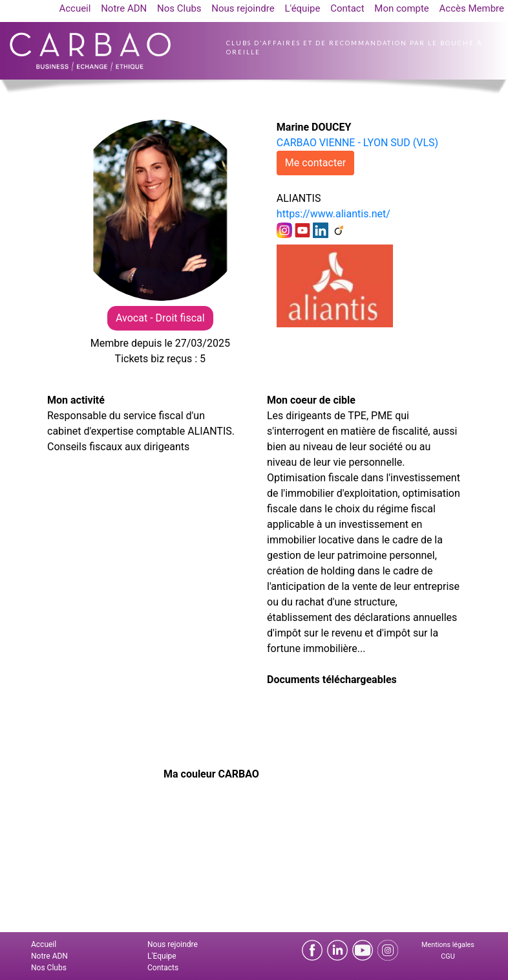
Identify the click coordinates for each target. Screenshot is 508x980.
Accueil (75, 8)
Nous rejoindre (243, 8)
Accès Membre (472, 8)
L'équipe (302, 8)
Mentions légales (448, 945)
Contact (347, 8)
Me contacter (315, 163)
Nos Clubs (179, 8)
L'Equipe (162, 956)
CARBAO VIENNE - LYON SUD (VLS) (357, 143)
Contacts (163, 968)
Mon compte (402, 8)
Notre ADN (124, 8)
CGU (448, 956)
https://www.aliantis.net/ (333, 214)
